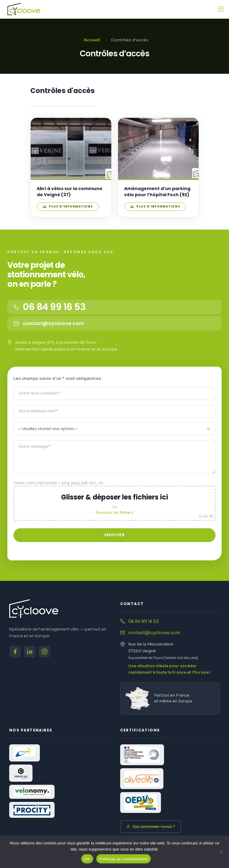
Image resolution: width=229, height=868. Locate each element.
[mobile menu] (221, 9)
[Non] (221, 852)
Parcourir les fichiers (114, 513)
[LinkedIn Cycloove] (30, 652)
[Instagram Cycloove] (44, 652)
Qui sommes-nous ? (151, 827)
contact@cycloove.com (49, 323)
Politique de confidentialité (124, 859)
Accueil (92, 40)
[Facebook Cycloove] (15, 652)
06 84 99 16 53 (50, 307)
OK (87, 859)
